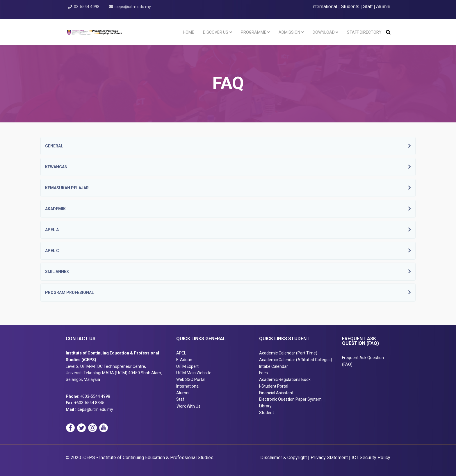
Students (350, 7)
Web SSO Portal (191, 379)
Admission (289, 32)
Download (324, 32)
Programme (254, 32)
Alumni (383, 7)
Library (265, 406)
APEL (181, 353)
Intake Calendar (274, 366)
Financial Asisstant (276, 393)
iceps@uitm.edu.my (133, 7)
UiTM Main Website (194, 373)
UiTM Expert (187, 366)
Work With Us (188, 406)
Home (189, 32)
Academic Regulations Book (285, 379)
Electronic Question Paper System (290, 399)
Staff (368, 7)
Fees (263, 373)
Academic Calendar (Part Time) (288, 353)
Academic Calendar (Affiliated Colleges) (296, 360)
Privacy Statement (329, 458)
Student (267, 413)
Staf (180, 399)
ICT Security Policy (371, 458)
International (325, 7)
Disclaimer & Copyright (284, 458)
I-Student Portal (274, 386)
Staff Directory (364, 32)
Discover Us (216, 32)
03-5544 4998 (87, 7)
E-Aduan (184, 360)
